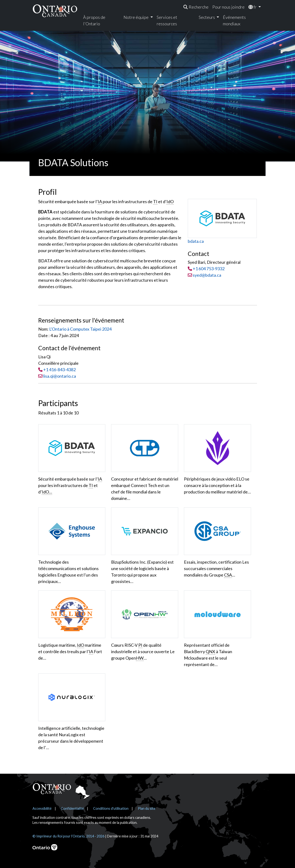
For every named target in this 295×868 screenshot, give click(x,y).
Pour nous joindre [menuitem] (228, 7)
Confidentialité (72, 808)
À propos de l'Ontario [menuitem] (94, 20)
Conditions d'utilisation (111, 808)
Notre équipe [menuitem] (136, 17)
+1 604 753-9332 (209, 269)
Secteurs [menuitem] (207, 17)
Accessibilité (42, 808)
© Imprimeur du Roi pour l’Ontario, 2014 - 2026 (68, 836)
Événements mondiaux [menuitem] (234, 20)
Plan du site (147, 808)
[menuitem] (196, 7)
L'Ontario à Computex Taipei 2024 (80, 329)
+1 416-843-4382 (59, 370)
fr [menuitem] (253, 7)
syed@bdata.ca (204, 275)
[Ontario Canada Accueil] (55, 11)
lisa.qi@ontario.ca (60, 376)
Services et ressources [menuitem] (167, 20)
